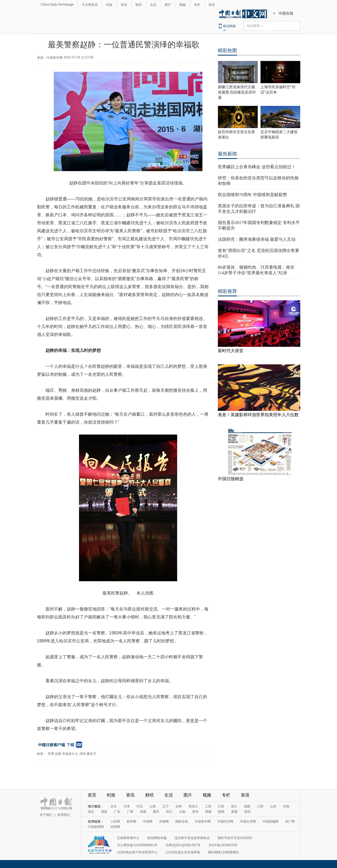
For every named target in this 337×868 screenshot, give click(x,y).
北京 (114, 806)
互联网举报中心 (128, 838)
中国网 (148, 821)
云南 (182, 812)
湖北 (91, 812)
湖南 (104, 812)
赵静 (58, 754)
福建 (247, 806)
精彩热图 (227, 50)
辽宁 (166, 806)
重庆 (156, 812)
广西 (130, 812)
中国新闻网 (96, 827)
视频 (182, 5)
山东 (273, 806)
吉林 (179, 806)
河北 (140, 806)
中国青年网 (203, 821)
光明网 (115, 827)
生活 (153, 5)
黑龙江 (193, 806)
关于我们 (46, 815)
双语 (212, 5)
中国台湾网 (248, 821)
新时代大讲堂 (231, 351)
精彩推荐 (227, 291)
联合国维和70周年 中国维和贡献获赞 (252, 195)
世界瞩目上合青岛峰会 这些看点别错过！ (257, 167)
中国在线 (286, 13)
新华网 (131, 821)
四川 (169, 812)
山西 (153, 806)
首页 (92, 795)
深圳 (247, 812)
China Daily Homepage (57, 5)
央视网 (164, 821)
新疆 (234, 812)
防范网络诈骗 (157, 838)
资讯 (124, 5)
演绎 (82, 754)
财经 (139, 5)
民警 (51, 754)
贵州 (195, 812)
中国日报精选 (231, 479)
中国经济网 (225, 821)
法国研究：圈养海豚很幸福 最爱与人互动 (257, 239)
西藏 (208, 812)
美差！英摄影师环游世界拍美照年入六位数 (258, 415)
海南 (143, 812)
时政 (109, 5)
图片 (168, 5)
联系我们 (64, 815)
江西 (260, 806)
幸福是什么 (70, 754)
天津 (127, 806)
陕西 (221, 812)
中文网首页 (90, 5)
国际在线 (182, 821)
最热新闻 (227, 154)
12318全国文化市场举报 (183, 852)
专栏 (197, 5)
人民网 (115, 821)
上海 (208, 806)
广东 (117, 812)
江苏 (221, 806)
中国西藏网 (271, 821)
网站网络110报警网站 (223, 852)
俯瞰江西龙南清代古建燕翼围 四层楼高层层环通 (237, 92)
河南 (286, 806)
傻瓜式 (91, 754)
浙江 (234, 806)
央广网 (290, 821)
